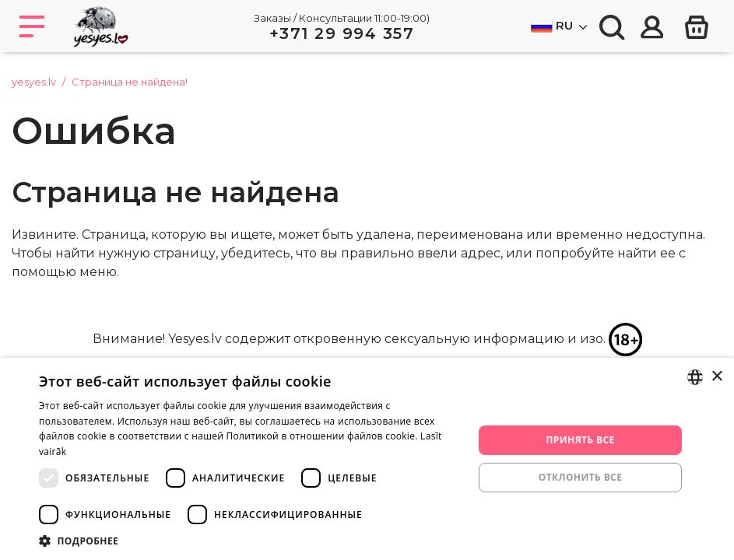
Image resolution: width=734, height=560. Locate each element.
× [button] (716, 377)
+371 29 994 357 (342, 33)
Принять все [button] (581, 440)
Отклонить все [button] (580, 477)
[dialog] (367, 459)
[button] (249, 541)
